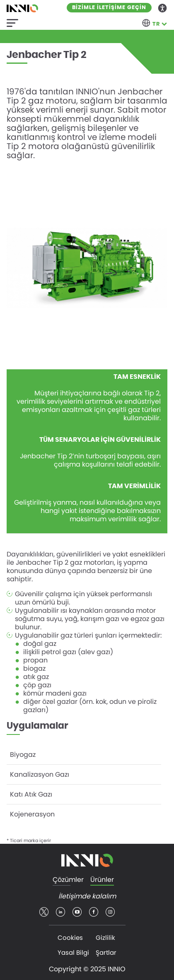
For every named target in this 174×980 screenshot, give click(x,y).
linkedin (60, 912)
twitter (44, 912)
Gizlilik (105, 938)
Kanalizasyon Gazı (40, 774)
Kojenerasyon (32, 814)
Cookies (70, 938)
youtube (77, 912)
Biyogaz (23, 755)
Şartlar (106, 952)
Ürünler (102, 880)
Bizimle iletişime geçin (109, 8)
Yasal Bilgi (73, 952)
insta (110, 912)
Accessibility (163, 7)
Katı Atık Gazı (31, 794)
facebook (94, 912)
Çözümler (68, 880)
